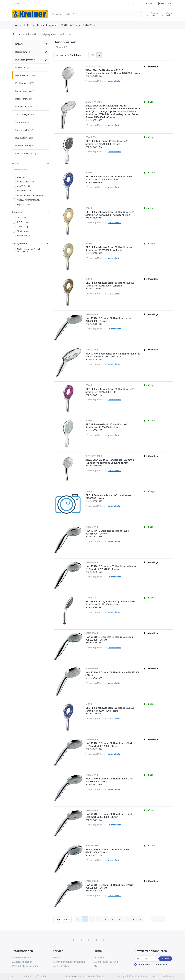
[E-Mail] (146, 959)
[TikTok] (96, 940)
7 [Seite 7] (127, 919)
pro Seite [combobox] (63, 919)
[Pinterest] (111, 940)
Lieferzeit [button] (17, 212)
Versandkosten (115, 81)
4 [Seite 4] (106, 919)
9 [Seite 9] (141, 919)
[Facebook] (74, 940)
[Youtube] (104, 940)
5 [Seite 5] (113, 919)
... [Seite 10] (147, 919)
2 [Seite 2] (92, 919)
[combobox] (17, 4)
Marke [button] (16, 164)
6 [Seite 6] (120, 919)
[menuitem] (17, 25)
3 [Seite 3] (99, 919)
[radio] (93, 55)
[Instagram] (89, 940)
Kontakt (135, 4)
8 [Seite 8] (134, 919)
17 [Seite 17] (154, 919)
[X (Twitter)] (81, 940)
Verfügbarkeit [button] (20, 243)
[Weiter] (162, 919)
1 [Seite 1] (85, 919)
